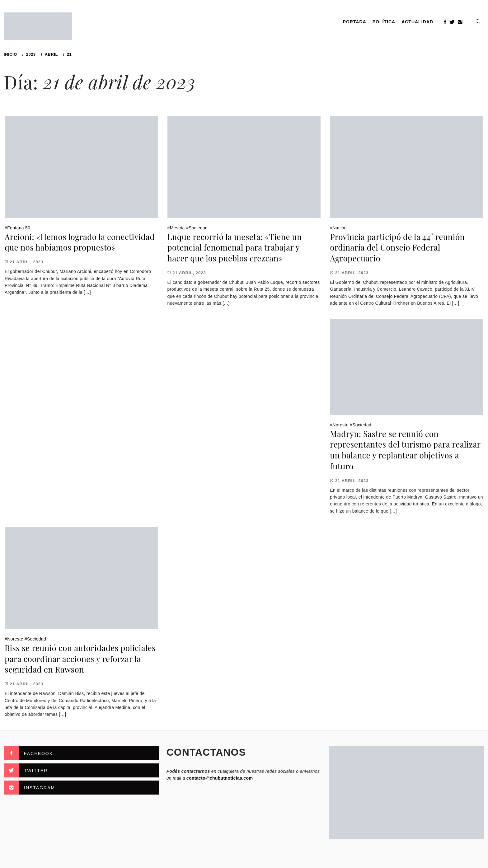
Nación (340, 228)
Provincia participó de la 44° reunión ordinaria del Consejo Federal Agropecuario (397, 247)
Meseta (177, 228)
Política (384, 22)
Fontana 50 (19, 228)
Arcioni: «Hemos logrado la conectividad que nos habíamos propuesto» (80, 242)
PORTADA (355, 22)
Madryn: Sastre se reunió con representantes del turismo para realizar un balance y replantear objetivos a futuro (405, 450)
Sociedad (198, 228)
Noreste (340, 425)
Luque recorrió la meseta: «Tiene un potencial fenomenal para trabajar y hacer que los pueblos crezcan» (235, 247)
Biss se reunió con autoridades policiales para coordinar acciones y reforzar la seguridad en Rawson (80, 659)
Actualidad (417, 22)
